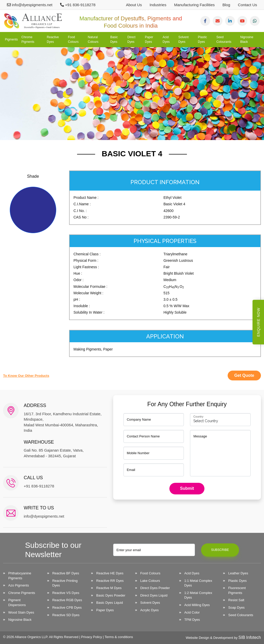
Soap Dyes (236, 608)
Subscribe (220, 550)
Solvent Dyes (184, 39)
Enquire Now (259, 322)
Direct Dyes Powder (155, 588)
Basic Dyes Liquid (109, 603)
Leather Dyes (238, 573)
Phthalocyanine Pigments (20, 576)
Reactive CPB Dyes (67, 608)
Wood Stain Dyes (21, 612)
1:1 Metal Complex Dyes (198, 583)
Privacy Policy (92, 637)
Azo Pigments (19, 585)
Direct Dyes (131, 39)
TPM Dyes (192, 620)
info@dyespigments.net (30, 5)
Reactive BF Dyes (66, 573)
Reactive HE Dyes (110, 573)
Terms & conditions (119, 637)
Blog (226, 5)
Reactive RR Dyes (110, 581)
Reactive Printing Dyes (65, 583)
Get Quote (244, 375)
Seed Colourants (224, 39)
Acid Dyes (166, 39)
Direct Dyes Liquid (154, 595)
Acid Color (192, 612)
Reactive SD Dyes (66, 615)
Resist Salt (236, 600)
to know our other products (26, 376)
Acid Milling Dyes (197, 605)
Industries (158, 5)
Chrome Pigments (28, 39)
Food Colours (73, 39)
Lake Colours (150, 581)
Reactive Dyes (53, 39)
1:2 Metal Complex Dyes (198, 595)
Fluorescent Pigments (237, 590)
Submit (187, 488)
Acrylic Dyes (150, 610)
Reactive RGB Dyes (67, 600)
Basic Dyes (114, 39)
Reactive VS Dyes (66, 593)
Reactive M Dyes (109, 588)
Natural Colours (93, 39)
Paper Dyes (149, 39)
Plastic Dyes (203, 39)
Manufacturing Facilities (194, 5)
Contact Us (247, 5)
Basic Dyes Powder (111, 595)
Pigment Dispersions (17, 602)
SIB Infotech (250, 637)
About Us (134, 5)
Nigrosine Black (247, 39)
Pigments (11, 39)
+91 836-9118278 (78, 5)
